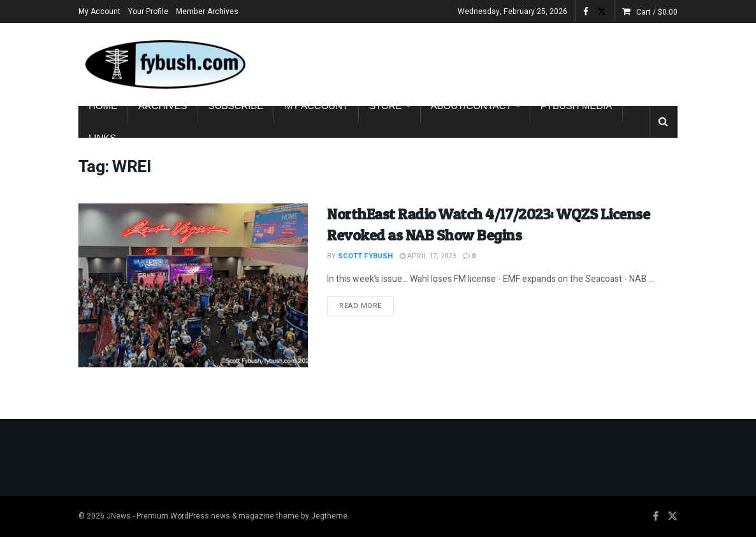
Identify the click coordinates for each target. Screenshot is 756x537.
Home (103, 106)
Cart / (657, 12)
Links (102, 137)
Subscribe (236, 106)
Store (385, 106)
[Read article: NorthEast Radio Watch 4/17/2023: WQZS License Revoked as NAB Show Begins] (193, 285)
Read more (367, 305)
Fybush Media (577, 106)
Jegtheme (329, 516)
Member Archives (207, 11)
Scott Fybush (365, 256)
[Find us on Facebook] (656, 517)
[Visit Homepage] (164, 64)
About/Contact (471, 106)
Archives (163, 106)
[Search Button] (663, 122)
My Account (99, 11)
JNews (119, 516)
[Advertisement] (528, 62)
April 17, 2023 (428, 256)
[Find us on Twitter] (672, 517)
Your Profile (148, 11)
